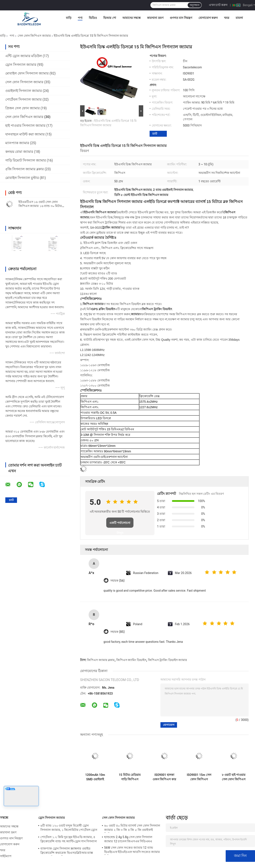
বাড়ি (69, 18)
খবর (227, 18)
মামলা (239, 18)
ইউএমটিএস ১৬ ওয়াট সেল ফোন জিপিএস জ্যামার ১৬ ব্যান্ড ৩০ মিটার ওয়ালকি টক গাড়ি (40, 206)
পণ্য (80, 18)
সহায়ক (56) (117, 581)
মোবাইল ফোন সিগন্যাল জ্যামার (27, 73)
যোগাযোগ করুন (208, 18)
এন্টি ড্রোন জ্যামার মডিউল (24, 56)
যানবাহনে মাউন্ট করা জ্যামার (25, 134)
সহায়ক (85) (118, 632)
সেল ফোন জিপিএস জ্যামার (34, 36)
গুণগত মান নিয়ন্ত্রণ (181, 18)
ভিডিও (93, 18)
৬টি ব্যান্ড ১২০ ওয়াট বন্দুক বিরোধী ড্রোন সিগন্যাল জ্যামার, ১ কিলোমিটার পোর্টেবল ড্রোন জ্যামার (69, 828)
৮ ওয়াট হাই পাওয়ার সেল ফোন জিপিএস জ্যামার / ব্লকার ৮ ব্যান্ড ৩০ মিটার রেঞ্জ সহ (234, 777)
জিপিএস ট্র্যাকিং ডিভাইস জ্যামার (167, 660)
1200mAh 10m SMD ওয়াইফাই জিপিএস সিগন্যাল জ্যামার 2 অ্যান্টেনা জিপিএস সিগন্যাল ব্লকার (95, 777)
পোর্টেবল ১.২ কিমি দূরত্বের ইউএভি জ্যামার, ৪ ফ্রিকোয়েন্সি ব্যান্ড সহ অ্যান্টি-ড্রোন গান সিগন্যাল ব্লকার (69, 840)
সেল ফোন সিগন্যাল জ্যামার (24, 82)
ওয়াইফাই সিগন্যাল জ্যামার (24, 91)
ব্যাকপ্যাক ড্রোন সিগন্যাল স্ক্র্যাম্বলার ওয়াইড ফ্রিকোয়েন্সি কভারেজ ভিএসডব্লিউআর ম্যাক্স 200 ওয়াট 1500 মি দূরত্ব (67, 851)
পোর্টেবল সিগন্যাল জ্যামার (23, 99)
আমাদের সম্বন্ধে (132, 18)
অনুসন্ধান (195, 5)
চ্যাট (155, 134)
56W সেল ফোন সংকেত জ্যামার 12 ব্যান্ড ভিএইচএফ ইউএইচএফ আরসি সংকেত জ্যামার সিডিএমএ (132, 850)
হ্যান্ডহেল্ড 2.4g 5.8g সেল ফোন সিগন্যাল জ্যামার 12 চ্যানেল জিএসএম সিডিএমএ (128, 839)
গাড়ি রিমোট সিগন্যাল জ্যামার (26, 160)
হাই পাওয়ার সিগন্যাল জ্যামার (25, 126)
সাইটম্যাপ (6, 856)
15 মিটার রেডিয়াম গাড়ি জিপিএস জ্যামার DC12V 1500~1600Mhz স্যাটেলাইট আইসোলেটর (130, 777)
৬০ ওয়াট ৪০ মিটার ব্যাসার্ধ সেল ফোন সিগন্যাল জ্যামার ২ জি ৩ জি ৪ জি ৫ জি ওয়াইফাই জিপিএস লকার (132, 828)
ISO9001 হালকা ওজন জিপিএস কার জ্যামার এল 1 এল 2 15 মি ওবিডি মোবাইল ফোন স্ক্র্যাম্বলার (164, 777)
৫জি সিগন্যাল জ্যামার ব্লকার (25, 169)
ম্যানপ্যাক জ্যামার (17, 143)
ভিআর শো (110, 18)
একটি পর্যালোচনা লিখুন (120, 524)
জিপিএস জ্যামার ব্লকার (101, 660)
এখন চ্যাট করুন (218, 5)
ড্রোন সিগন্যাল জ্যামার (21, 65)
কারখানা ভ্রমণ (155, 18)
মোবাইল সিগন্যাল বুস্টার (22, 178)
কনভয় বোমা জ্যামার (19, 152)
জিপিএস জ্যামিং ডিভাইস (131, 660)
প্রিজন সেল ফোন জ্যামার (23, 108)
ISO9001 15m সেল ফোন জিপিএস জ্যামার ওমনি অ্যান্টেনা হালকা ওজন (199, 777)
